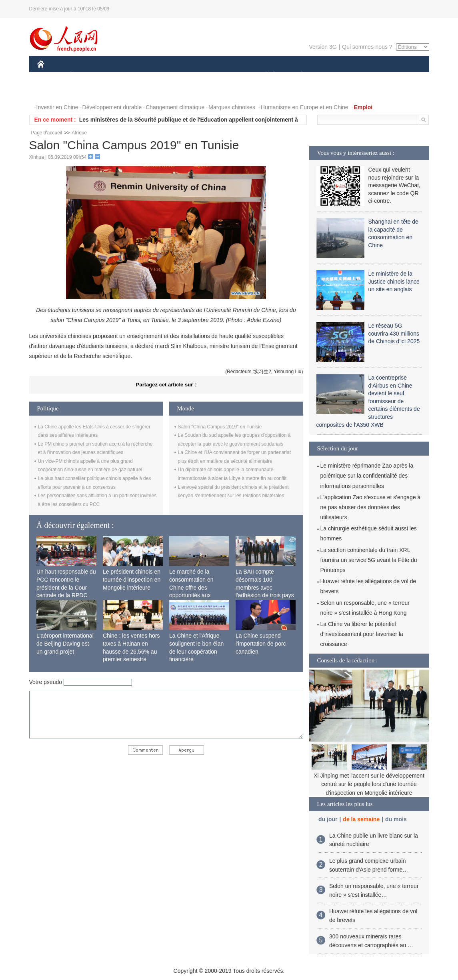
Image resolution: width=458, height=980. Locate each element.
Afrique (79, 133)
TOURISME (364, 75)
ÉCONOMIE (85, 75)
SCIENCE (191, 75)
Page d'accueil (47, 133)
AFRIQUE (156, 75)
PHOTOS (54, 91)
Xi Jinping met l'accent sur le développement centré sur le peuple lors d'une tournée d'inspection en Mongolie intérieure (369, 784)
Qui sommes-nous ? (367, 47)
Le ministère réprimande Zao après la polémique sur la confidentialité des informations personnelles (367, 476)
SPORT (330, 75)
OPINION (401, 75)
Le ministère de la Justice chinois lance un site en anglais (394, 281)
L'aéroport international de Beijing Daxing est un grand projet (65, 643)
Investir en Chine (57, 107)
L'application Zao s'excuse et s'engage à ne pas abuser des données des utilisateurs (371, 507)
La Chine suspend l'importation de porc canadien (261, 643)
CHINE (51, 75)
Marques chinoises (232, 107)
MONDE (122, 75)
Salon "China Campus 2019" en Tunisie (220, 427)
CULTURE (227, 75)
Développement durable (112, 107)
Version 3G (323, 47)
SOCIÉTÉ (262, 75)
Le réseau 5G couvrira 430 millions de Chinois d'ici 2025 (394, 333)
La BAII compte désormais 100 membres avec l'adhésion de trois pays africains (265, 587)
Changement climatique (175, 107)
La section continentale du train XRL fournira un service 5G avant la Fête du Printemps (369, 560)
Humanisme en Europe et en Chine (305, 107)
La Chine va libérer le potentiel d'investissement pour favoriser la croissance (362, 634)
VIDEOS (85, 91)
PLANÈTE (298, 75)
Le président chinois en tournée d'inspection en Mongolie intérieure (132, 579)
